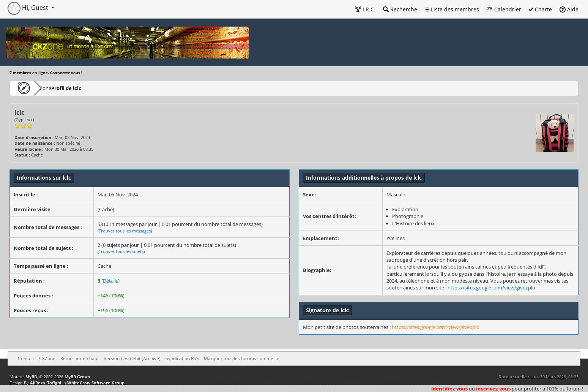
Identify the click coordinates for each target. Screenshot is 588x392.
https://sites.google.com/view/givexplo (491, 288)
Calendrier (504, 9)
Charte (540, 9)
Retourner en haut (80, 358)
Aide (569, 9)
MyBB (31, 377)
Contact (26, 358)
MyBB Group (77, 377)
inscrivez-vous (493, 389)
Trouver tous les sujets (121, 251)
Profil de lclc (89, 88)
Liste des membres (452, 9)
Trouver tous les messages (125, 231)
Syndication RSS (182, 358)
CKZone (53, 88)
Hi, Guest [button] (29, 8)
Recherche (400, 9)
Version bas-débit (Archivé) (132, 358)
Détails (110, 281)
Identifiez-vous (449, 389)
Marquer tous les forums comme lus (242, 358)
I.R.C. (365, 9)
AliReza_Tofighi (46, 383)
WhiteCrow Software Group (96, 383)
